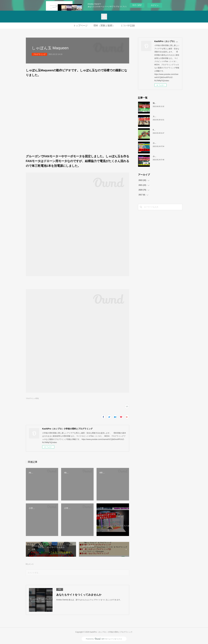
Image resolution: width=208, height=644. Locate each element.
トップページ (80, 26)
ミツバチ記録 (128, 26)
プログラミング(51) (32, 398)
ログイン (155, 5)
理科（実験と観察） (104, 26)
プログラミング (39, 54)
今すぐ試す (137, 5)
